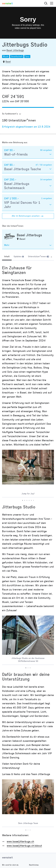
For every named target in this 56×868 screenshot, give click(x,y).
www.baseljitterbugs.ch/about (24, 846)
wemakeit (7, 857)
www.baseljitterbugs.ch (20, 841)
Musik (6, 56)
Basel (8, 62)
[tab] (7, 257)
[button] (46, 3)
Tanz (27, 56)
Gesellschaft (17, 56)
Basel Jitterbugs (15, 50)
